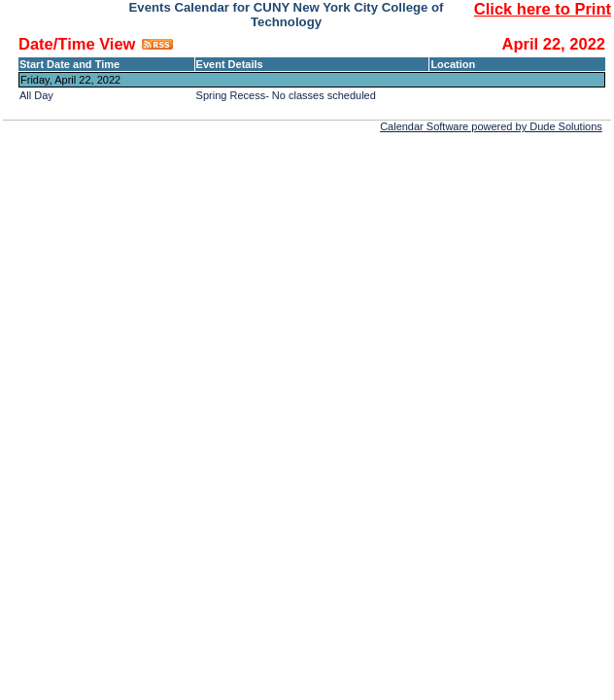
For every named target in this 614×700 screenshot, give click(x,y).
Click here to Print (543, 9)
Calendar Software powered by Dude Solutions (491, 126)
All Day (36, 95)
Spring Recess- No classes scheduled (286, 95)
